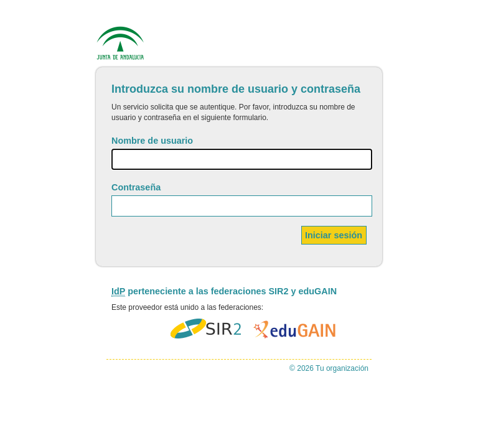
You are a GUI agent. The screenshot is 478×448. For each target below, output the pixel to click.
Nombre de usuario (152, 141)
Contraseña (136, 187)
